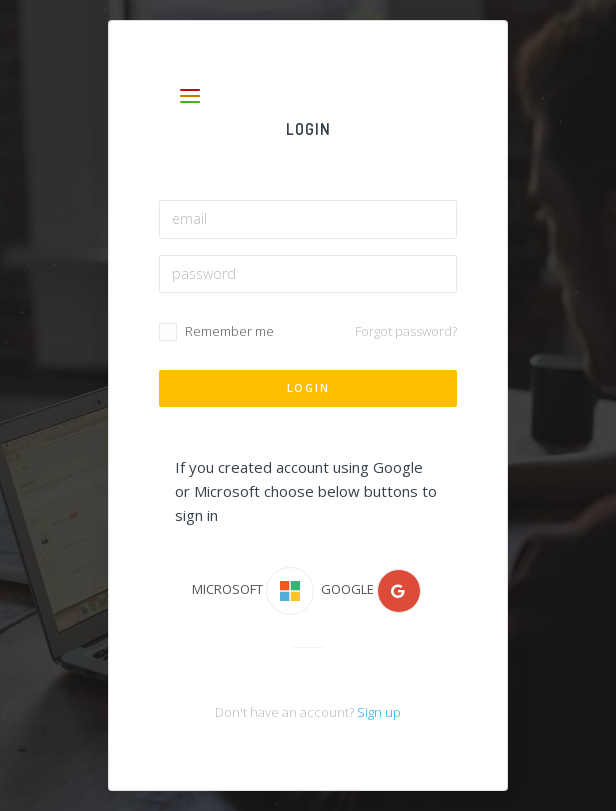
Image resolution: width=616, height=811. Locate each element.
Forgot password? (406, 331)
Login (308, 387)
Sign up (379, 712)
